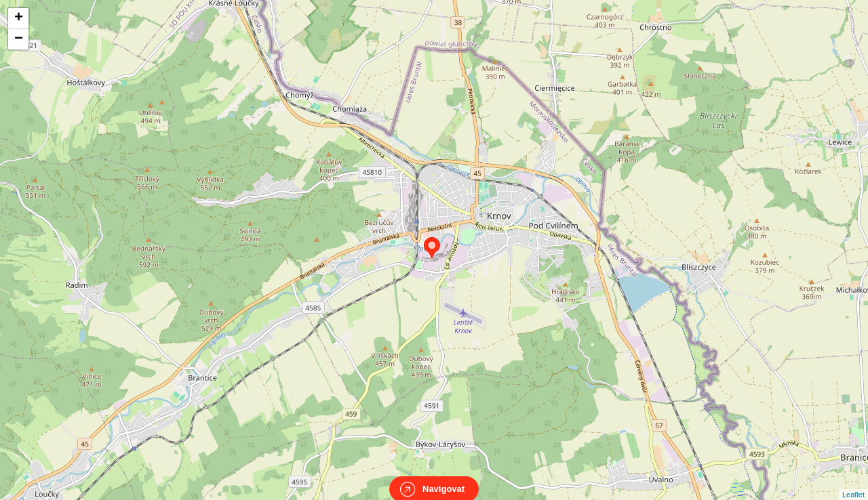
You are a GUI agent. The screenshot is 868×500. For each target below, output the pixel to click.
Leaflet (853, 482)
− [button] (19, 39)
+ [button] (19, 18)
